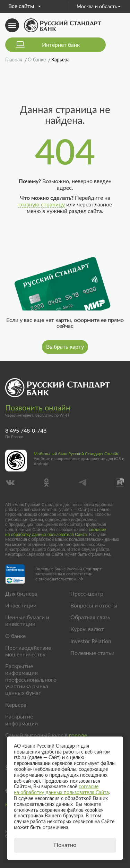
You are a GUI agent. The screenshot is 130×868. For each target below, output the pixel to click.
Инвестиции (21, 606)
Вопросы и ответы (94, 606)
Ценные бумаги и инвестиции (27, 621)
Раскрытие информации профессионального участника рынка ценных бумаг (31, 680)
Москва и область (99, 7)
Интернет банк (61, 45)
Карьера (16, 705)
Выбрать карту (65, 347)
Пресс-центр (87, 594)
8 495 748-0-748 (26, 431)
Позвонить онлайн (38, 408)
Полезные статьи (92, 653)
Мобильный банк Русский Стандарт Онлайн (77, 454)
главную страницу (42, 205)
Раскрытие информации (21, 720)
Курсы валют (87, 629)
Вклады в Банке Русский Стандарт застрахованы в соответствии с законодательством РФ (68, 574)
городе (78, 735)
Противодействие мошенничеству (28, 651)
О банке (15, 636)
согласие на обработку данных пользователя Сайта (56, 532)
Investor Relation (91, 641)
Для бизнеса (21, 594)
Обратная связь (90, 618)
